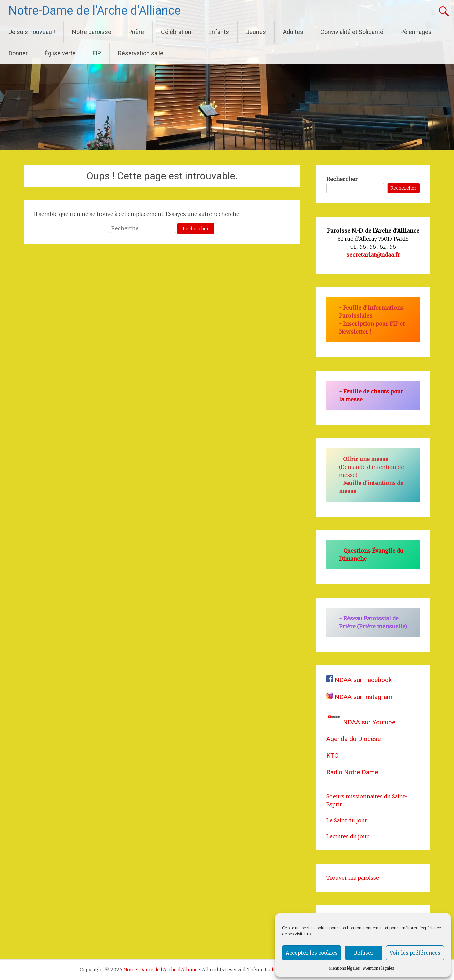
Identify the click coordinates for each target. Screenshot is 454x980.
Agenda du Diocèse (353, 739)
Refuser (364, 953)
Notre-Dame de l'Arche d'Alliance (94, 11)
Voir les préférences (415, 953)
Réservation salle (141, 53)
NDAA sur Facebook (359, 680)
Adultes (293, 32)
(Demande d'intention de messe (371, 467)
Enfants (219, 32)
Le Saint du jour (347, 820)
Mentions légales (344, 968)
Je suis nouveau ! (32, 32)
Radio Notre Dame (352, 772)
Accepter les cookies (312, 953)
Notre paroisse (92, 32)
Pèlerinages (416, 32)
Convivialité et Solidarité (352, 32)
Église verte (60, 53)
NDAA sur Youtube (361, 722)
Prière (136, 32)
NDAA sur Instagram (359, 697)
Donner (18, 53)
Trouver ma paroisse (353, 878)
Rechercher (342, 179)
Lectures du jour (347, 836)
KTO (332, 755)
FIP (97, 53)
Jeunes (256, 32)
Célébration (176, 32)
